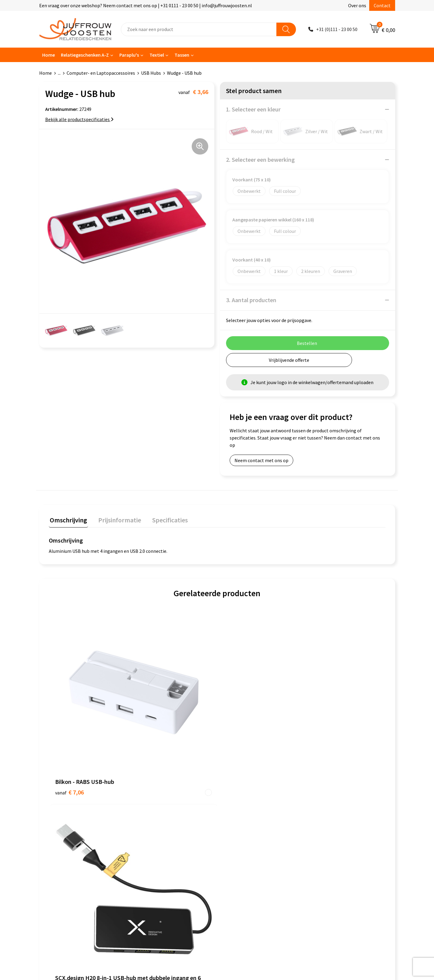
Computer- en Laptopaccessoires (101, 73)
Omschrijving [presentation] (68, 519)
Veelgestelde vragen (157, 825)
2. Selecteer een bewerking (260, 160)
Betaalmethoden (153, 834)
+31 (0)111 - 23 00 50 (337, 29)
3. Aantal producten (251, 300)
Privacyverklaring (241, 816)
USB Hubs (151, 73)
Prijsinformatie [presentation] (117, 519)
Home (49, 55)
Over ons (357, 5)
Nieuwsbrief (148, 816)
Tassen (182, 55)
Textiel (157, 55)
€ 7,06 (69, 705)
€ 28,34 (323, 714)
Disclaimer (234, 825)
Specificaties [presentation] (165, 519)
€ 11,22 (155, 723)
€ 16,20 (239, 733)
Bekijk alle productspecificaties (79, 119)
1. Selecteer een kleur (253, 109)
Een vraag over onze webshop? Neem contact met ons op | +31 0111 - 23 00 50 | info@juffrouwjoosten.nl (146, 5)
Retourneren (149, 844)
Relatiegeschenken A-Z (85, 55)
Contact (382, 5)
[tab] (68, 520)
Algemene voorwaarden (247, 798)
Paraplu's (129, 55)
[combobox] (199, 29)
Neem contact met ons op (261, 460)
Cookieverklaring (241, 807)
